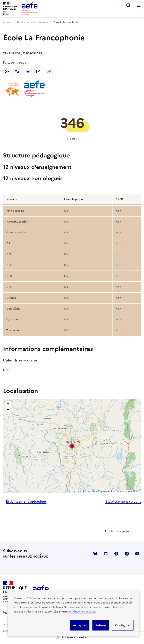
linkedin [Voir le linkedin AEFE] (106, 554)
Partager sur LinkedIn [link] (28, 71)
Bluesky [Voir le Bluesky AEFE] (95, 554)
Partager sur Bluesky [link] (17, 71)
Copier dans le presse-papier (49, 71)
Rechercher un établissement (32, 22)
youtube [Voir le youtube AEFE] (137, 554)
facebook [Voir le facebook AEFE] (116, 554)
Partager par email (38, 71)
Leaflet (79, 491)
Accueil (7, 22)
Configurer (123, 625)
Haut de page (119, 531)
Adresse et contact (72, 637)
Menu (139, 5)
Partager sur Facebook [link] (7, 71)
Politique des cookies (82, 612)
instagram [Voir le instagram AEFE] (127, 554)
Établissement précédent (26, 501)
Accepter (80, 625)
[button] (72, 446)
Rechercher (128, 5)
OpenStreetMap (95, 491)
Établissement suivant (123, 501)
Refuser (101, 625)
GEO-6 (137, 491)
